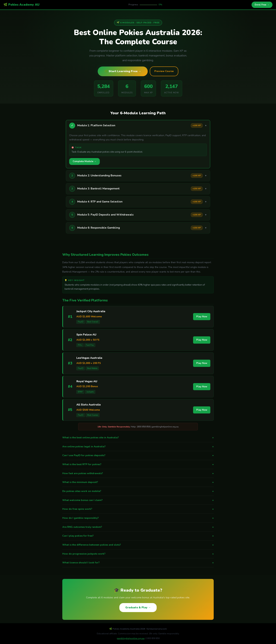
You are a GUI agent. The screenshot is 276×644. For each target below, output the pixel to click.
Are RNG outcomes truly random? (138, 527)
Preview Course (164, 71)
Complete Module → (84, 161)
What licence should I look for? (138, 563)
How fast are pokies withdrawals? (138, 473)
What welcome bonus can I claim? (138, 500)
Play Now (202, 317)
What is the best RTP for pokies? (138, 464)
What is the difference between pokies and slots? (138, 545)
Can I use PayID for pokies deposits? (138, 455)
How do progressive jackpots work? (138, 554)
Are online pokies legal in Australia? (138, 447)
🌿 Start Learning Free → (123, 71)
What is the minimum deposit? (138, 482)
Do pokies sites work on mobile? (138, 491)
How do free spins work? (138, 509)
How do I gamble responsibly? (138, 518)
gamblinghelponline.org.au (131, 638)
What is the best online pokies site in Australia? (138, 438)
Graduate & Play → (138, 607)
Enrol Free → (262, 5)
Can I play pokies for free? (138, 536)
